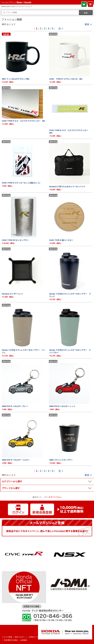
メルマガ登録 (7, 637)
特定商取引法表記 (11, 640)
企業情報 (88, 637)
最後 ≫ (88, 24)
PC (46, 497)
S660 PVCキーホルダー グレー (15, 406)
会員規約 (24, 640)
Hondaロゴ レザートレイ (12, 294)
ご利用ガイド (33, 637)
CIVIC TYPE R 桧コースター (61, 240)
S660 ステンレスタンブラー (61, 460)
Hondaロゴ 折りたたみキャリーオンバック (67, 187)
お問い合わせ (60, 637)
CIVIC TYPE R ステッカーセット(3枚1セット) (21, 183)
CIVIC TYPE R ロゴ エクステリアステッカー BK (23, 121)
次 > (61, 29)
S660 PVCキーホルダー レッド (62, 406)
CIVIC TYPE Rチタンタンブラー (15, 240)
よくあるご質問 (47, 637)
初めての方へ (20, 637)
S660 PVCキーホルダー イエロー (16, 460)
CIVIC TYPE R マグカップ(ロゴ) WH (66, 79)
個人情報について (75, 637)
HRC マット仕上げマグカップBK (16, 79)
